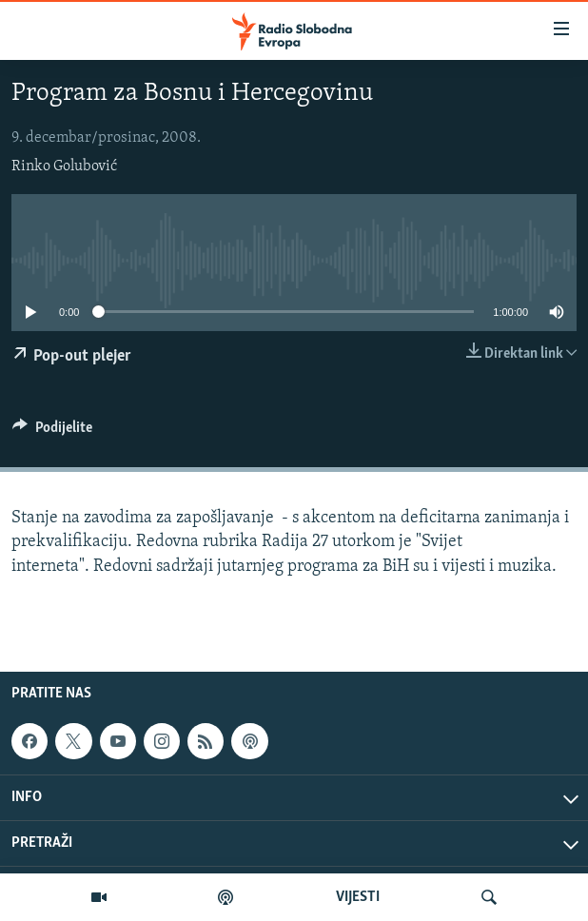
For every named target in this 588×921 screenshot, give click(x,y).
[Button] (52, 432)
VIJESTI (358, 897)
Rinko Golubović (64, 167)
